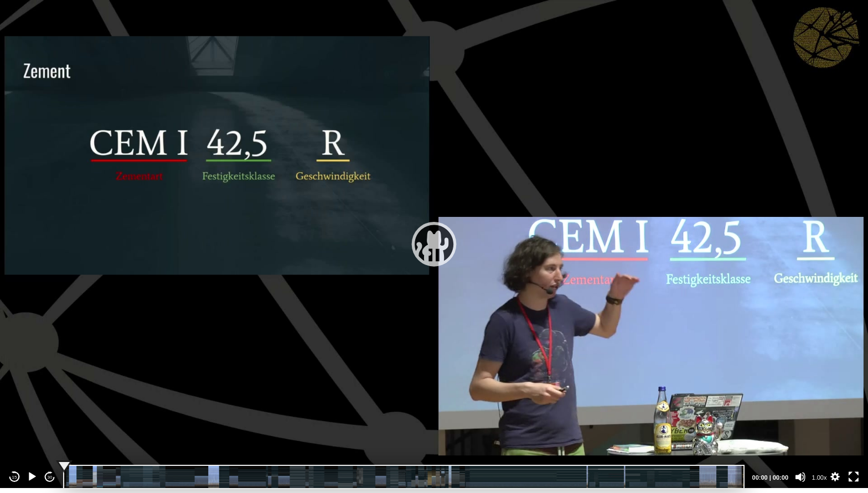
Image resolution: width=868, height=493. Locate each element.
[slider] (404, 477)
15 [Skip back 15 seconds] (15, 477)
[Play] (32, 477)
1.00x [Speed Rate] (820, 478)
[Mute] (800, 477)
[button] (434, 244)
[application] (434, 244)
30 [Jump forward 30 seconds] (50, 477)
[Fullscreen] (854, 477)
